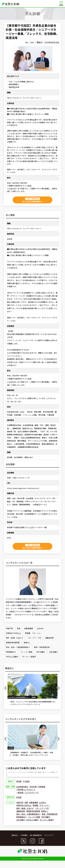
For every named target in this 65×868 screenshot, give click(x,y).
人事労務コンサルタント (26, 789)
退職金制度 (21, 811)
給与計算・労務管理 (37, 787)
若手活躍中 (46, 817)
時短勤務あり (21, 817)
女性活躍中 (21, 820)
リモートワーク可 (42, 808)
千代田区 (26, 781)
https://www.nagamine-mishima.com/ (23, 488)
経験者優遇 (33, 802)
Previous (6, 688)
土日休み (43, 802)
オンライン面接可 (47, 820)
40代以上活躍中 (32, 820)
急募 (26, 802)
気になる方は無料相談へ (32, 200)
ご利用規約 (24, 835)
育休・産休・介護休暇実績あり (28, 814)
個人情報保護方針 (36, 835)
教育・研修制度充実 (50, 814)
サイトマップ (49, 835)
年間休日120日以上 (24, 805)
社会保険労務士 (22, 787)
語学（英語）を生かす (25, 808)
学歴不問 (20, 802)
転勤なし (45, 811)
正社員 (19, 797)
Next (59, 688)
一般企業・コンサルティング (27, 792)
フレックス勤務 (34, 817)
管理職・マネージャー (41, 805)
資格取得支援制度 (33, 811)
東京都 (19, 781)
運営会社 (15, 835)
